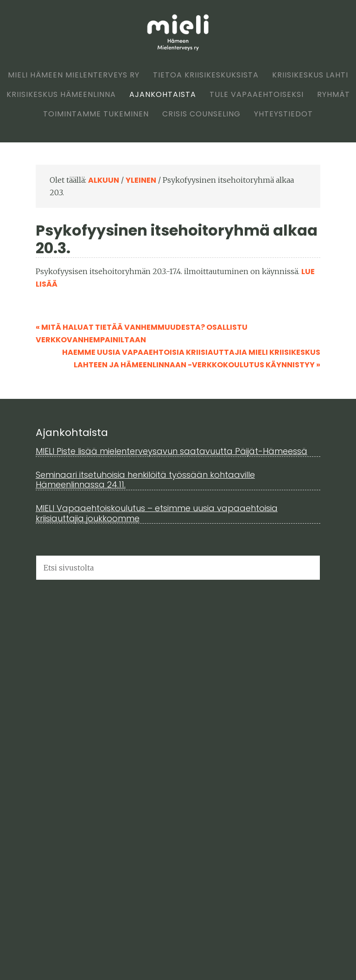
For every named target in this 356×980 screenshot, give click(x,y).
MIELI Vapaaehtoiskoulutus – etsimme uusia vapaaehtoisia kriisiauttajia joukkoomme (157, 513)
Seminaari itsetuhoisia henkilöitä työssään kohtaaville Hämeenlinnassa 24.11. (145, 480)
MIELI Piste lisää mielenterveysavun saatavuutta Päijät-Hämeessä (172, 451)
